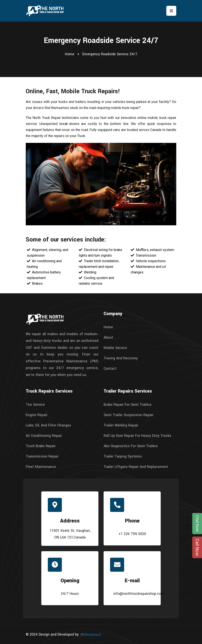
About (108, 338)
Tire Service (35, 405)
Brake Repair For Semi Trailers (128, 405)
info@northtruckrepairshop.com (139, 594)
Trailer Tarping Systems (123, 456)
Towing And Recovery (121, 358)
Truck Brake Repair (41, 446)
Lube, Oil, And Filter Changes (48, 425)
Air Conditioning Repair (44, 436)
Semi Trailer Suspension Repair (128, 415)
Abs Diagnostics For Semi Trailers (131, 446)
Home (70, 54)
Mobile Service (115, 348)
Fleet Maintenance (41, 467)
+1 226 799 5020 (132, 534)
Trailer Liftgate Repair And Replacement (136, 467)
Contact (110, 369)
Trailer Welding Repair (121, 425)
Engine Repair (37, 415)
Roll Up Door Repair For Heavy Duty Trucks (137, 436)
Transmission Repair (42, 456)
